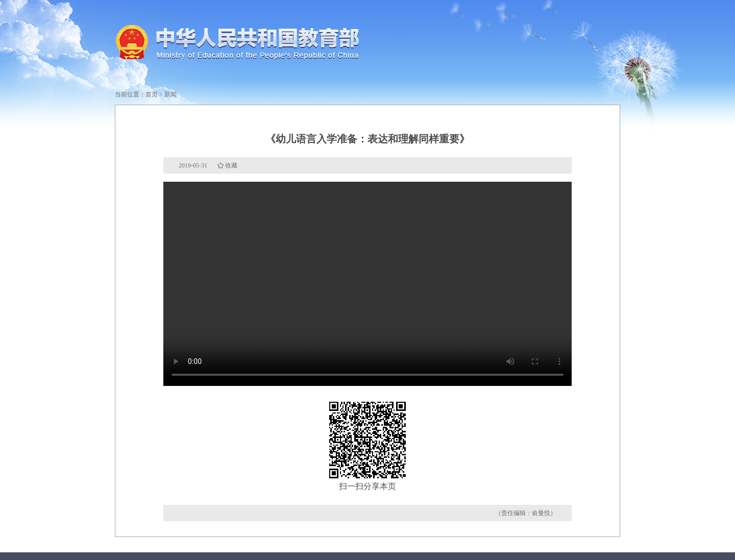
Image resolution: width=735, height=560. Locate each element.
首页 (152, 94)
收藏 (231, 165)
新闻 (170, 94)
